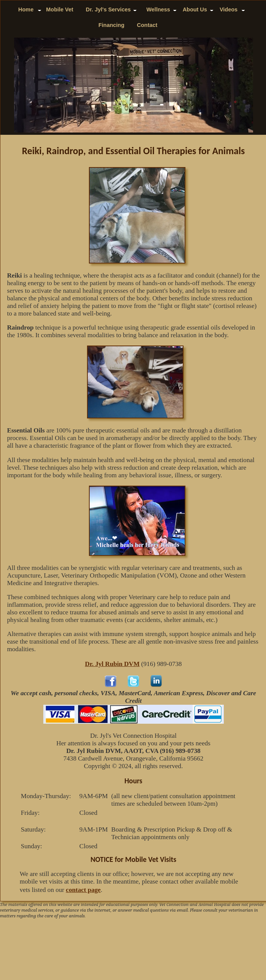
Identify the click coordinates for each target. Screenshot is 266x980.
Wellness (158, 9)
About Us (195, 9)
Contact (147, 25)
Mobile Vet (59, 9)
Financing (111, 25)
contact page (83, 890)
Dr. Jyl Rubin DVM (112, 664)
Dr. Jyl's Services (110, 9)
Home (26, 9)
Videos (229, 9)
